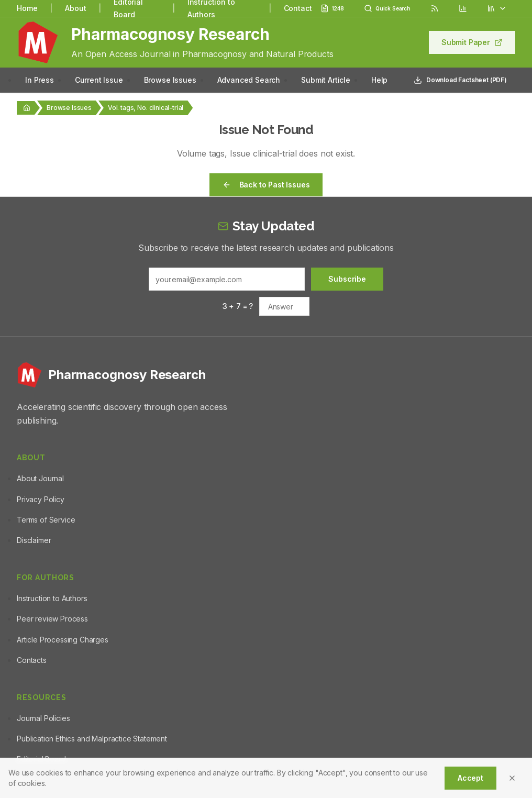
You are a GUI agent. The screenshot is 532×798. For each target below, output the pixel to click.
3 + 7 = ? (238, 306)
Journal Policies (43, 718)
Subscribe (347, 279)
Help (379, 80)
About (75, 8)
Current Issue (99, 80)
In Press (40, 80)
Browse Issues (170, 80)
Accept (470, 778)
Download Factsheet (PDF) (460, 80)
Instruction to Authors (52, 598)
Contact (298, 8)
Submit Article (326, 80)
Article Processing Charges (63, 640)
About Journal (40, 478)
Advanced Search (249, 80)
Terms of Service (46, 520)
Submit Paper (472, 42)
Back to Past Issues (266, 185)
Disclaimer (34, 540)
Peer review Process (52, 619)
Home (27, 8)
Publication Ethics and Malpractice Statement (92, 739)
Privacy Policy (41, 499)
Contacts (32, 660)
